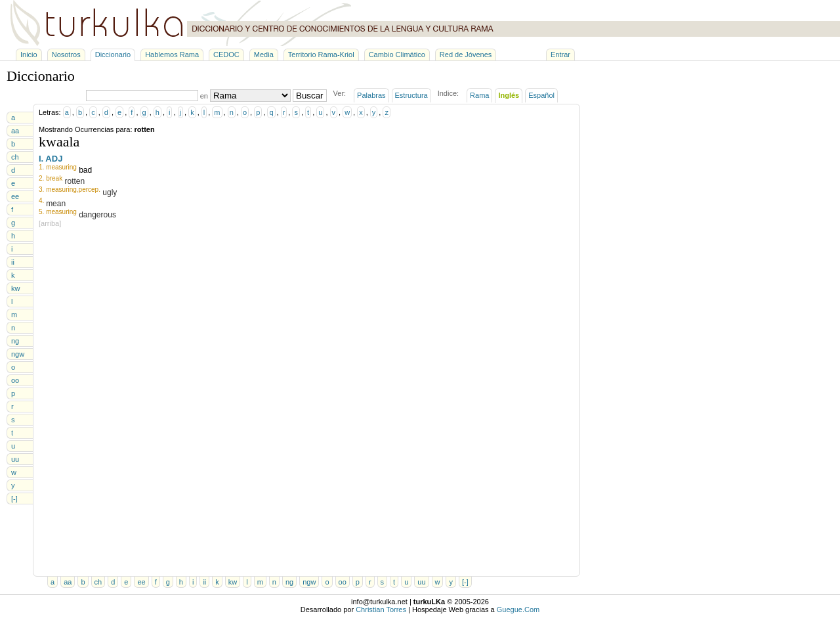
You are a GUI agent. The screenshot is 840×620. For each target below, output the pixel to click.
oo (15, 380)
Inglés (509, 95)
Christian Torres (381, 609)
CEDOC (226, 55)
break (54, 178)
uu (15, 459)
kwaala (59, 142)
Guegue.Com (518, 609)
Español (541, 95)
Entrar (560, 55)
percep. (90, 189)
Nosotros (66, 55)
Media (264, 55)
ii (13, 262)
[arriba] (50, 223)
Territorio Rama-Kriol (321, 55)
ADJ (54, 159)
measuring (61, 167)
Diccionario (113, 55)
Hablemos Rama (172, 55)
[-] (14, 498)
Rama (479, 95)
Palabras (371, 95)
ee (15, 196)
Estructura (411, 95)
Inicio (29, 55)
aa (15, 131)
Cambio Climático (397, 55)
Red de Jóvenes (466, 55)
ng (15, 341)
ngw (18, 354)
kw (15, 288)
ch (15, 157)
